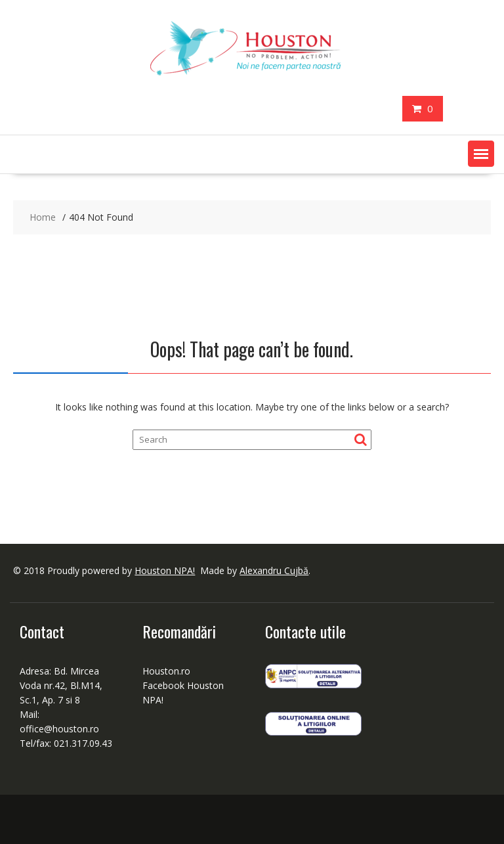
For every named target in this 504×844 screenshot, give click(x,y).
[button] (481, 154)
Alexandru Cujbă (274, 570)
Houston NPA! (165, 570)
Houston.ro (166, 671)
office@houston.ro (61, 729)
